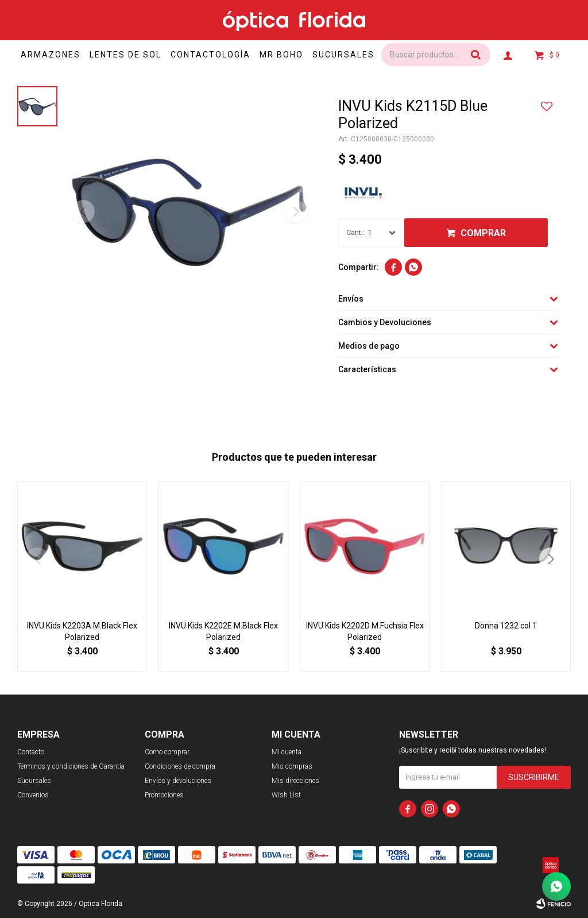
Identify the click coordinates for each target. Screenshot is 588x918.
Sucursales (361, 55)
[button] (551, 559)
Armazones (54, 55)
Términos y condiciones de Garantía (71, 766)
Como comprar (167, 752)
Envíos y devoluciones (178, 781)
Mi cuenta (287, 752)
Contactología (221, 55)
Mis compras (292, 766)
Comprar (483, 233)
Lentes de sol (132, 55)
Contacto (31, 752)
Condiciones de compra (180, 766)
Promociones (164, 795)
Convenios (33, 795)
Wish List (286, 795)
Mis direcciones (295, 781)
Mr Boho (295, 55)
